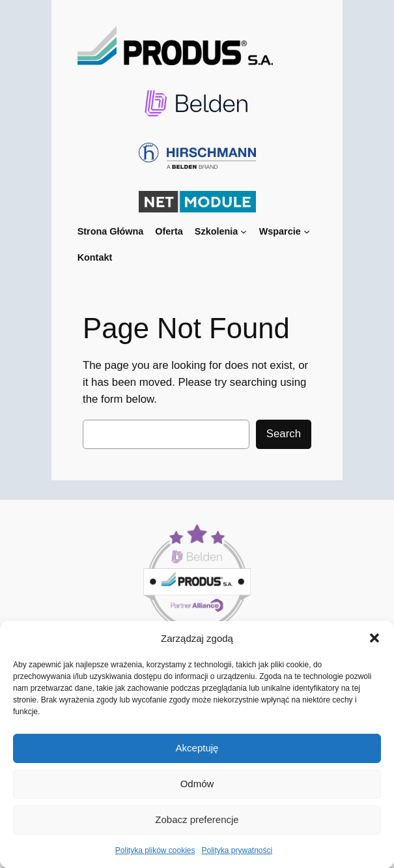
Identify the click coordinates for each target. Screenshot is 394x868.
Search (284, 434)
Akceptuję (197, 748)
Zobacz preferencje (197, 819)
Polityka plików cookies (155, 850)
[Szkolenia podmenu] (244, 231)
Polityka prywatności (237, 850)
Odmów (197, 784)
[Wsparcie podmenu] (307, 231)
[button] (374, 638)
